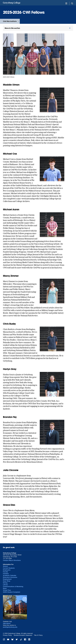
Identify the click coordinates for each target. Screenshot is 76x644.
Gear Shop (7, 581)
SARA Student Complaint (12, 592)
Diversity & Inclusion (10, 577)
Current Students (9, 568)
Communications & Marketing (13, 587)
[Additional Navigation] (66, 3)
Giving (5, 583)
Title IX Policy (38, 635)
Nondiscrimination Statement (23, 635)
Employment (7, 579)
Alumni (5, 566)
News (5, 588)
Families (6, 574)
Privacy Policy (7, 635)
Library (5, 585)
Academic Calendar (10, 575)
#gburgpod (7, 623)
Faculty (5, 572)
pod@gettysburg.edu (10, 627)
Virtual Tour (7, 590)
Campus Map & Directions (12, 560)
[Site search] (72, 3)
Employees (7, 570)
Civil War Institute (10, 21)
